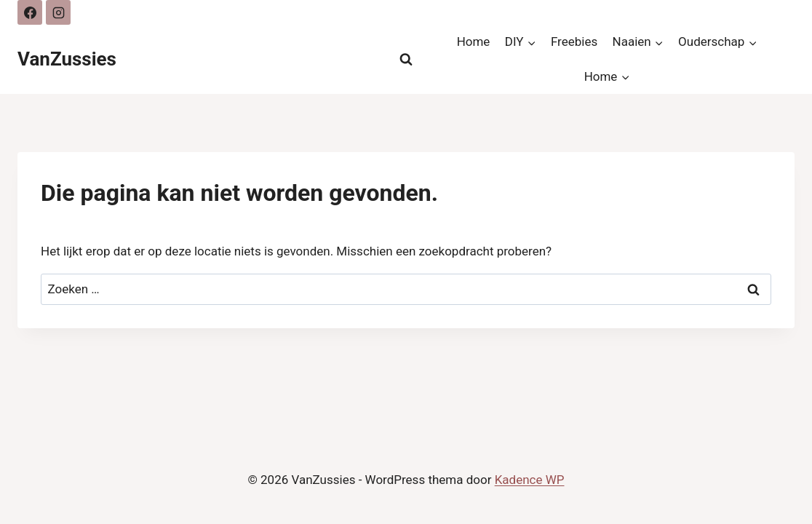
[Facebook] (30, 12)
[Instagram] (58, 12)
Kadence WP (530, 480)
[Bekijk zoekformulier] (406, 60)
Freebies (574, 41)
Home (474, 41)
